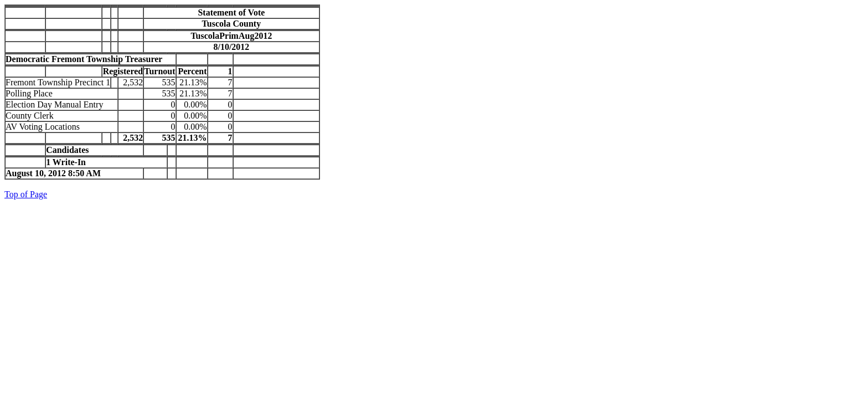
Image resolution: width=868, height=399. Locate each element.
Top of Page (26, 194)
